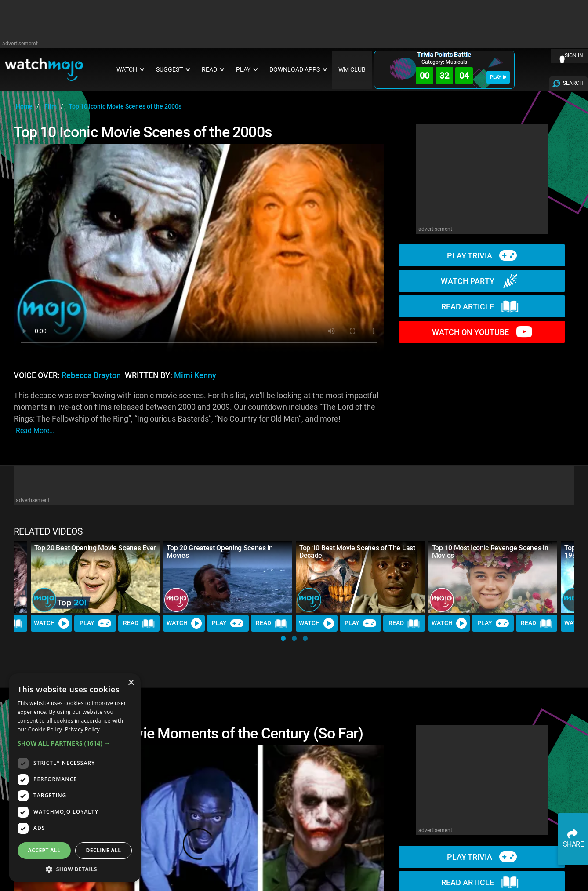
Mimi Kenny (195, 375)
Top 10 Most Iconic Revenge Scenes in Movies (490, 552)
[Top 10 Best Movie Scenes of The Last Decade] (360, 577)
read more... (35, 431)
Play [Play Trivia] (95, 623)
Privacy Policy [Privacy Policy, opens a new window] (82, 729)
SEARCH (573, 83)
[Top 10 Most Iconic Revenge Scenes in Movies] (493, 577)
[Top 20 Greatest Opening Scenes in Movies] (228, 577)
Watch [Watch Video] (51, 623)
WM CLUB (352, 70)
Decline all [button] (104, 850)
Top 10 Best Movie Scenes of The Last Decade (357, 552)
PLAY (498, 77)
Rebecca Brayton (91, 375)
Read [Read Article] (139, 623)
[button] (283, 638)
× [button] (131, 683)
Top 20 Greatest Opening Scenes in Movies (220, 552)
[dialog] (75, 778)
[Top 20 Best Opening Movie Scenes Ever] (95, 577)
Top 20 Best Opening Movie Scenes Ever (95, 548)
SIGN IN (574, 55)
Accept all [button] (44, 850)
